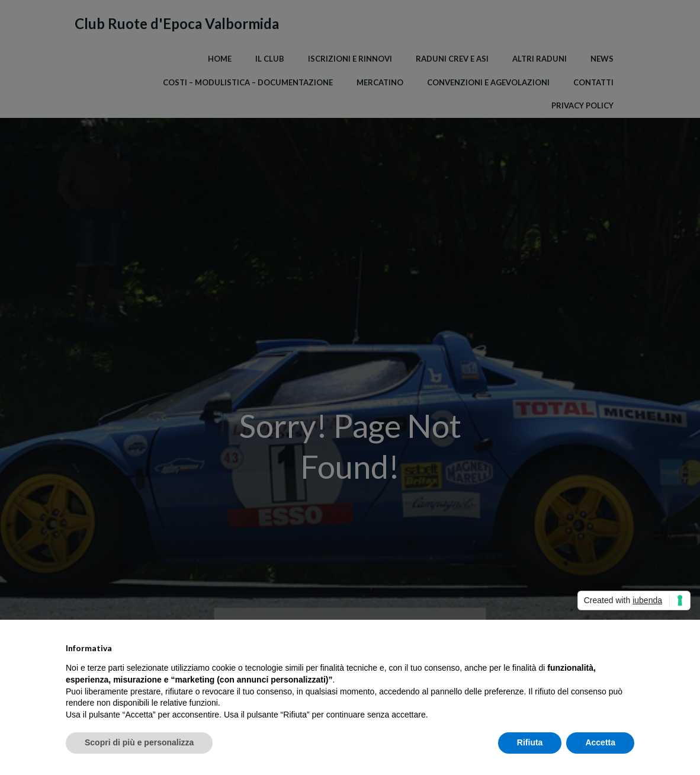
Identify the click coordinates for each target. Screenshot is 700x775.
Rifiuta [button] (530, 742)
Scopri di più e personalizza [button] (139, 742)
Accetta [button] (600, 742)
